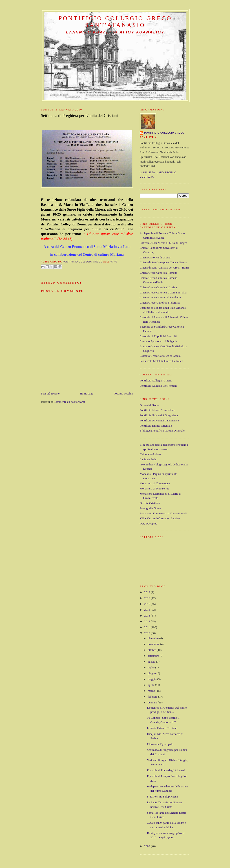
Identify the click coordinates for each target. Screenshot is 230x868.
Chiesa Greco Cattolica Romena (158, 273)
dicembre (154, 638)
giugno (152, 673)
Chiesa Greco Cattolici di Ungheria (160, 297)
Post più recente (50, 393)
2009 (147, 846)
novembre (154, 644)
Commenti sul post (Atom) (69, 402)
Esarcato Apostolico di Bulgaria (158, 341)
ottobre (152, 650)
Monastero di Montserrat (154, 488)
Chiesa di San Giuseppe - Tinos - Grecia (163, 262)
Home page (87, 393)
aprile (151, 685)
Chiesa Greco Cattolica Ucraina (158, 287)
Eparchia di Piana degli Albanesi (166, 770)
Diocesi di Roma (149, 405)
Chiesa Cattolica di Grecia (155, 257)
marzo (152, 691)
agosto (152, 662)
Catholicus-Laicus (150, 454)
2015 (147, 604)
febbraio (153, 697)
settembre (154, 656)
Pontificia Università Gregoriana (159, 415)
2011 (147, 627)
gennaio (153, 702)
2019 (147, 592)
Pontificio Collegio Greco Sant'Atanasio (115, 22)
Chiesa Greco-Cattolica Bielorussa (160, 303)
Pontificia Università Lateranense (159, 420)
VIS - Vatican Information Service (160, 518)
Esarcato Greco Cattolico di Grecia (160, 356)
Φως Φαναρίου (148, 523)
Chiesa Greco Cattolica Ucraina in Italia (163, 292)
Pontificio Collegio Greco (164, 133)
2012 (147, 621)
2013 (147, 616)
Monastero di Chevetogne (155, 483)
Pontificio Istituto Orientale (156, 426)
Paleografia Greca (150, 508)
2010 (147, 633)
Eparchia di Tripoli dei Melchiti (158, 336)
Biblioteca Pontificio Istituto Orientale (162, 431)
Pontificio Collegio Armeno (156, 380)
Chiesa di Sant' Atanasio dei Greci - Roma (164, 268)
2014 (147, 610)
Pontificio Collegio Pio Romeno (158, 386)
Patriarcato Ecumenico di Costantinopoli (163, 513)
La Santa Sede (148, 459)
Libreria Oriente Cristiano (162, 728)
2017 (147, 598)
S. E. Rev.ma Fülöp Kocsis (163, 796)
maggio (153, 679)
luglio (152, 667)
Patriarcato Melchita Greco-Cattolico (161, 361)
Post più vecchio (123, 393)
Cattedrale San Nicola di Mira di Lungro (163, 243)
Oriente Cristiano (150, 503)
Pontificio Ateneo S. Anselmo (157, 410)
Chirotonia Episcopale (160, 744)
